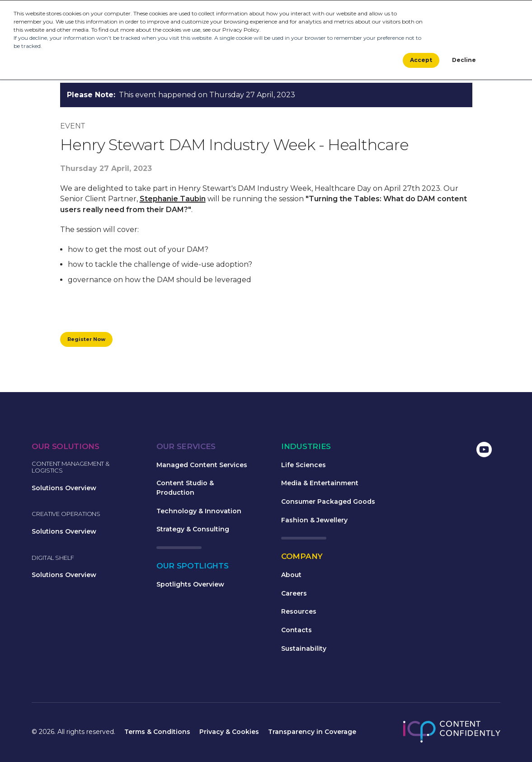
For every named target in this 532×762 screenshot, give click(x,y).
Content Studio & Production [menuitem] (185, 489)
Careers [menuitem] (294, 595)
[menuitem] (413, 452)
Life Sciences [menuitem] (304, 466)
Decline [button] (464, 61)
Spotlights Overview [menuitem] (190, 586)
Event (73, 126)
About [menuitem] (291, 576)
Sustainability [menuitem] (304, 650)
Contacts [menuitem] (297, 631)
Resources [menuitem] (299, 613)
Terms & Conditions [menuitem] (157, 733)
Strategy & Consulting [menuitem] (193, 530)
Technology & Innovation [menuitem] (199, 512)
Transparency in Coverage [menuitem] (312, 733)
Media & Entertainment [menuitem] (320, 484)
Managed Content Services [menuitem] (202, 466)
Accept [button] (421, 61)
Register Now (89, 340)
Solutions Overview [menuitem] (64, 489)
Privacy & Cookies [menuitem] (229, 733)
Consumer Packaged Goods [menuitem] (328, 503)
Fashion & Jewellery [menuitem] (314, 521)
